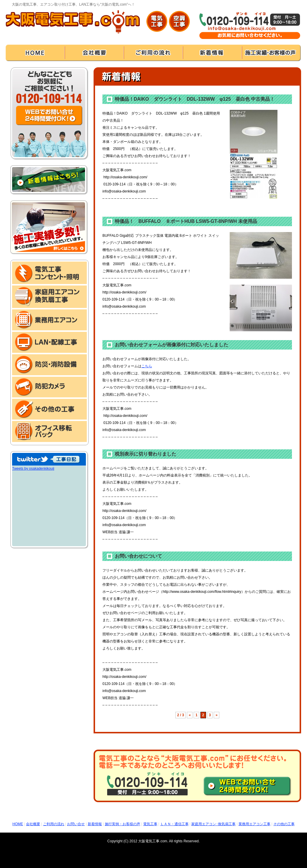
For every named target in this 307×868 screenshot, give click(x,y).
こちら (147, 366)
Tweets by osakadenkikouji (33, 469)
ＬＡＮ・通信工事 (174, 824)
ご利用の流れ (54, 824)
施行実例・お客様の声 (123, 824)
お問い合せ (76, 824)
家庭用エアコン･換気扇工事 (213, 824)
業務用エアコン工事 (254, 824)
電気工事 (150, 824)
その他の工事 (284, 824)
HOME (18, 824)
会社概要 (33, 824)
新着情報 (95, 824)
